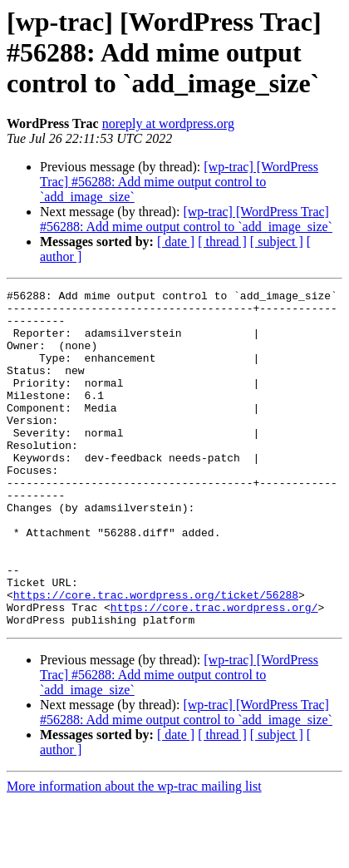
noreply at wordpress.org (168, 123)
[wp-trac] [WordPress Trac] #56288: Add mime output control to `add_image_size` (179, 182)
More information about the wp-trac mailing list (134, 853)
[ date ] (176, 242)
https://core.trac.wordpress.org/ (214, 672)
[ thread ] (222, 242)
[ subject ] (277, 242)
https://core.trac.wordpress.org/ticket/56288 (156, 657)
